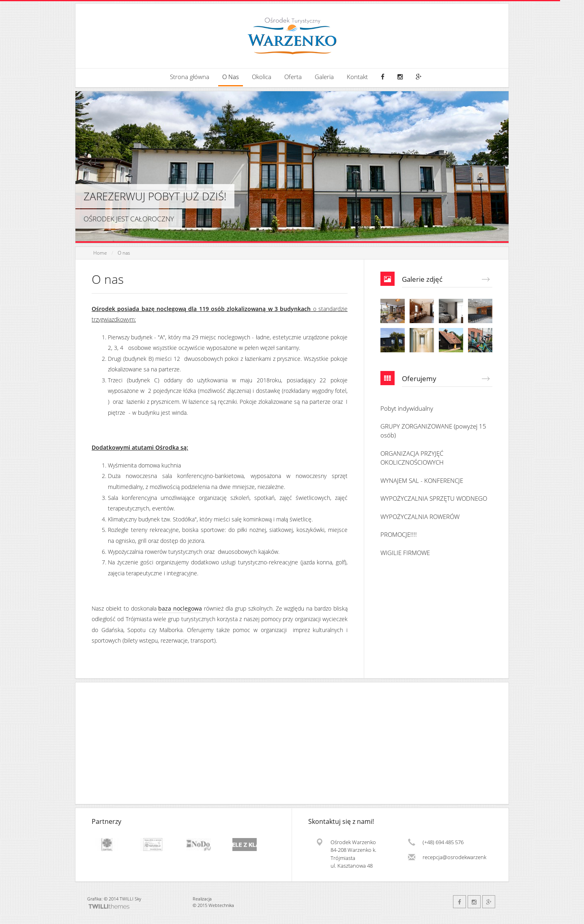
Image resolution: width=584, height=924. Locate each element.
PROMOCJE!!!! (399, 534)
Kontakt (357, 77)
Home (100, 253)
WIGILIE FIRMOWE (405, 553)
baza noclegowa (180, 608)
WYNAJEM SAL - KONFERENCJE (422, 480)
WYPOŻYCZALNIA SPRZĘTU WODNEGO (434, 498)
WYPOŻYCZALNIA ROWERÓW (420, 517)
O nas (124, 253)
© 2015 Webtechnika (213, 905)
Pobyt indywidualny (407, 408)
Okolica (262, 77)
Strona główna (190, 77)
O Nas (231, 77)
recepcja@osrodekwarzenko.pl (454, 857)
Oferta (293, 77)
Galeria (324, 77)
